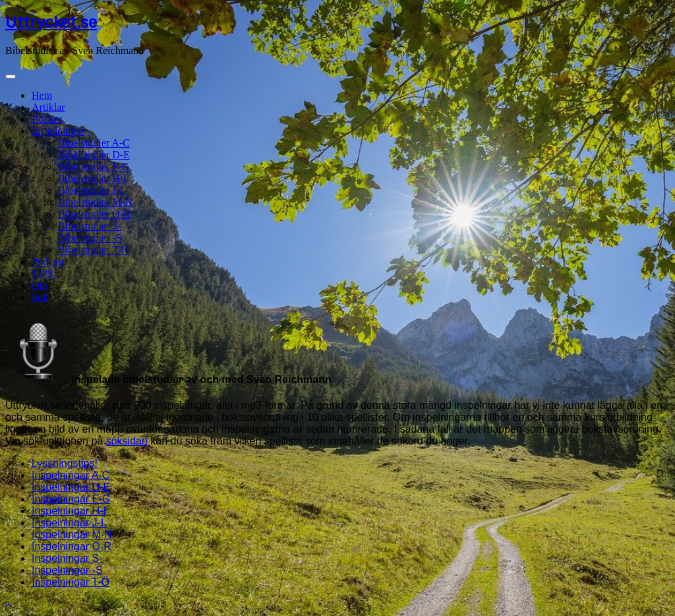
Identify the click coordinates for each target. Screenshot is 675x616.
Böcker (47, 119)
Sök (40, 297)
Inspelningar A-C (71, 475)
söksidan (127, 441)
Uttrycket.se (51, 22)
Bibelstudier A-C (94, 143)
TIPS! (44, 273)
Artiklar (48, 107)
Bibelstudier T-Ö (93, 250)
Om (40, 285)
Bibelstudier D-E (94, 155)
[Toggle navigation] (11, 77)
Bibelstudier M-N (95, 202)
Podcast (48, 262)
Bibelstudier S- (90, 226)
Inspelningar (58, 131)
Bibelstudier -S (90, 238)
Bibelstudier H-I (92, 178)
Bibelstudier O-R (94, 214)
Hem (42, 95)
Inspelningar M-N (72, 535)
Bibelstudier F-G (94, 167)
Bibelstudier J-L (92, 190)
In (71, 582)
